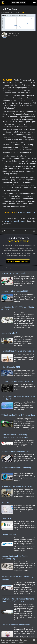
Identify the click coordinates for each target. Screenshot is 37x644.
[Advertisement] (18, 58)
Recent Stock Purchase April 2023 (15, 291)
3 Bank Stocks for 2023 (11, 367)
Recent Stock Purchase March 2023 (16, 452)
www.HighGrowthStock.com (15, 221)
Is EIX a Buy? (7, 519)
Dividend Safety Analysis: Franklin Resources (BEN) (15, 557)
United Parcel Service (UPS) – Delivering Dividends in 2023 (17, 578)
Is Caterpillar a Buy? (9, 333)
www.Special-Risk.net (27, 212)
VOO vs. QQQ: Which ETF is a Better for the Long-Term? (18, 398)
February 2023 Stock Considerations (16, 625)
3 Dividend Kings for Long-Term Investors (18, 351)
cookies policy (20, 642)
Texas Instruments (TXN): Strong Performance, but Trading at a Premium (17, 436)
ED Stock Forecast (9, 535)
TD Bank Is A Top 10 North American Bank (18, 415)
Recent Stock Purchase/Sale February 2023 (16, 469)
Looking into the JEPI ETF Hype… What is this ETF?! (18, 308)
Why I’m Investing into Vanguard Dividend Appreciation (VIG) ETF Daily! (18, 600)
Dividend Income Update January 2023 (17, 486)
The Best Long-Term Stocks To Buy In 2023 (18, 381)
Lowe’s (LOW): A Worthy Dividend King (16, 273)
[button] (34, 640)
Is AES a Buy (6, 502)
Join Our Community (18, 261)
